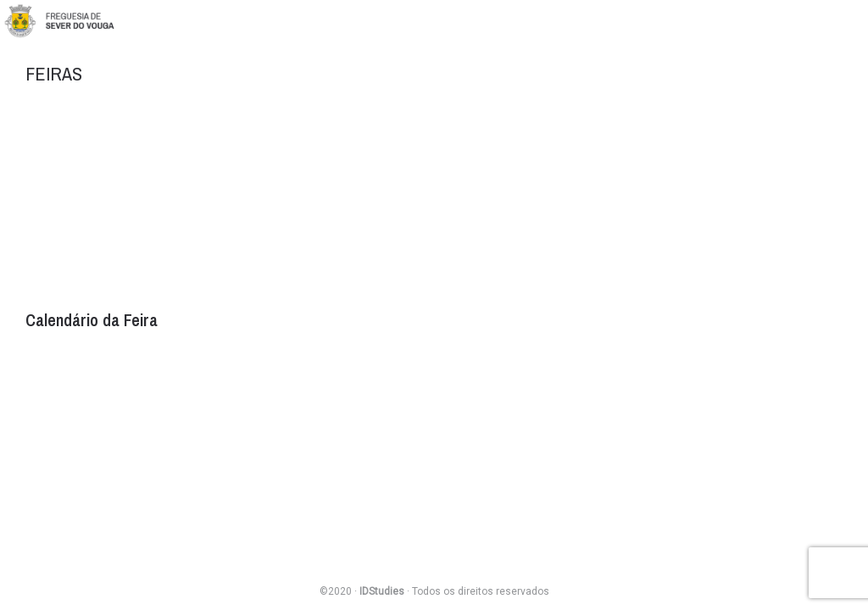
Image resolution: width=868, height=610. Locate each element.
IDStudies (382, 591)
